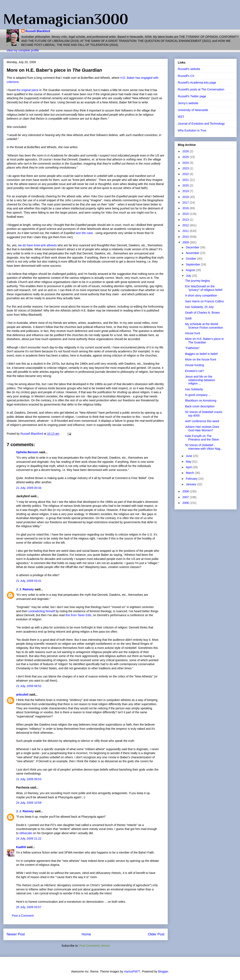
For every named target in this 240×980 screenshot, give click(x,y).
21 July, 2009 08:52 (29, 686)
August (191, 270)
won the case (85, 233)
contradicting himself (42, 611)
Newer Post (16, 934)
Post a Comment (23, 916)
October (191, 259)
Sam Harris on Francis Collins (204, 301)
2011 (186, 231)
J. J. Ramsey (25, 589)
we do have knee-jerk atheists (38, 245)
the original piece (28, 90)
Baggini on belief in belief (201, 354)
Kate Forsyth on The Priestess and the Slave (202, 438)
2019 (186, 191)
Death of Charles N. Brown (203, 313)
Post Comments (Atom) (94, 946)
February (192, 479)
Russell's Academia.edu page (197, 83)
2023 (186, 168)
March (190, 473)
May (189, 462)
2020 (186, 185)
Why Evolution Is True (192, 130)
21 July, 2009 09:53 (29, 779)
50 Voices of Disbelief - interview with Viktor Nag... (204, 447)
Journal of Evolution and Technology (201, 124)
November (193, 253)
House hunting (195, 365)
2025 (186, 157)
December (193, 247)
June (189, 456)
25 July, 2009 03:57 (29, 907)
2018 (186, 197)
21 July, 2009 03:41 (29, 581)
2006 (186, 503)
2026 (186, 151)
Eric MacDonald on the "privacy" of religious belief (204, 288)
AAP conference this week (202, 421)
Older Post (156, 934)
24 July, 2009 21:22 (29, 839)
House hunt (193, 333)
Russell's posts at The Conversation (201, 89)
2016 (186, 208)
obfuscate (26, 833)
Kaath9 (21, 847)
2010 (186, 237)
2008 (186, 491)
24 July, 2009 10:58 (29, 803)
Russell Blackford (38, 31)
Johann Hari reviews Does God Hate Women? (202, 429)
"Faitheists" (192, 348)
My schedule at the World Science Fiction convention (204, 326)
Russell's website (189, 69)
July (189, 276)
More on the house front (201, 359)
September (193, 264)
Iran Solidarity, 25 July (199, 307)
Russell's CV (186, 76)
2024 (186, 163)
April (189, 467)
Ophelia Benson (27, 452)
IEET (181, 117)
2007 (186, 497)
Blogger (163, 971)
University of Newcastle (193, 110)
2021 (186, 180)
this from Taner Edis (78, 615)
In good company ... (198, 395)
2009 (186, 242)
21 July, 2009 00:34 (29, 488)
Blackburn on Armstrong (201, 401)
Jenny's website (188, 103)
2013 (186, 220)
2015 (186, 214)
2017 (186, 203)
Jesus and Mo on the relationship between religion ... (200, 380)
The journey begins (198, 281)
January (191, 484)
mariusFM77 (132, 971)
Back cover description (200, 406)
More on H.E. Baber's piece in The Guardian (205, 341)
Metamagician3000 (66, 19)
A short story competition (201, 295)
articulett (22, 695)
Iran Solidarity (194, 389)
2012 (186, 225)
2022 (186, 174)
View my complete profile (23, 50)
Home (86, 934)
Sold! (188, 318)
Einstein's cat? (195, 371)
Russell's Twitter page (192, 96)
